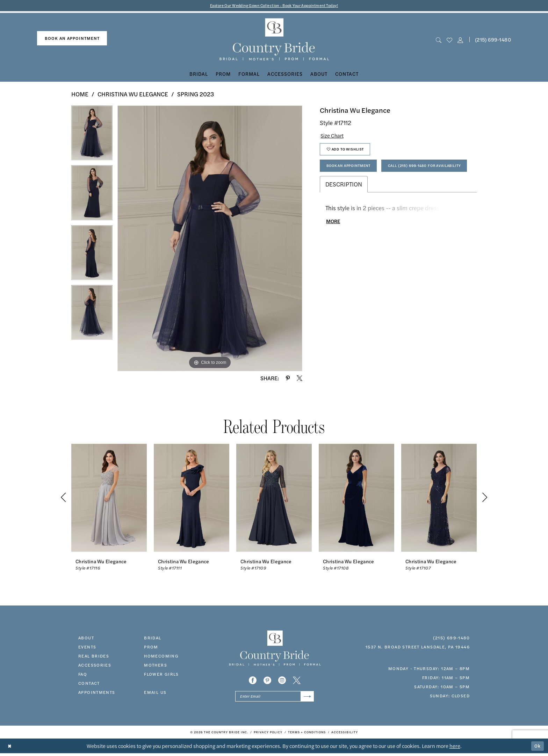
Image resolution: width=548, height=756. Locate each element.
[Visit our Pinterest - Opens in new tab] (267, 681)
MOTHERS (156, 666)
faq (83, 675)
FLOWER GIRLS (161, 675)
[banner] (274, 40)
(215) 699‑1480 (451, 638)
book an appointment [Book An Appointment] (72, 39)
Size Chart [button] (334, 137)
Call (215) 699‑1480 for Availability (372, 192)
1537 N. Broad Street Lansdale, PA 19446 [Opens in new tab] (418, 647)
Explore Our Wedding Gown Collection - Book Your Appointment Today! (274, 6)
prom (151, 647)
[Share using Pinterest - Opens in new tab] (288, 379)
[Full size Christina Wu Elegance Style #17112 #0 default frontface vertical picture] (210, 239)
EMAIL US (155, 693)
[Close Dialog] (10, 749)
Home (80, 95)
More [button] (335, 250)
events (87, 647)
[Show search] (438, 40)
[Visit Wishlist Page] (449, 40)
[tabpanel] (92, 136)
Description (344, 211)
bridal (153, 638)
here (455, 748)
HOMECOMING (161, 656)
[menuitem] (72, 39)
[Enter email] (275, 698)
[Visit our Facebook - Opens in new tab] (253, 681)
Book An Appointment (355, 172)
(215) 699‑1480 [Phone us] (493, 40)
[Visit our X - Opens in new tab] (297, 681)
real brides (94, 656)
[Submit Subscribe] (306, 698)
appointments (97, 693)
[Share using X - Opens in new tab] (300, 379)
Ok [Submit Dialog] (537, 748)
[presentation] (109, 498)
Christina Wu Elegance (133, 95)
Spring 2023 (196, 95)
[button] (460, 40)
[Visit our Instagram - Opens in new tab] (282, 681)
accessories (95, 666)
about (86, 638)
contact (89, 684)
